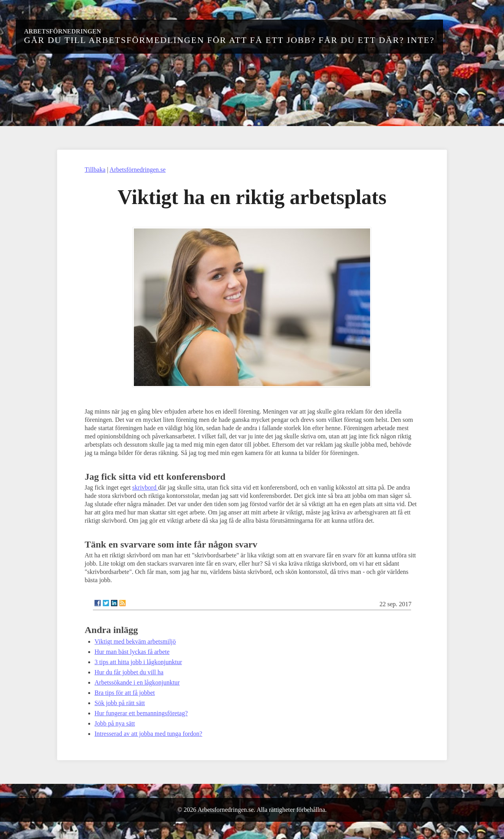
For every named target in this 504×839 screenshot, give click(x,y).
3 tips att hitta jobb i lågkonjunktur (138, 662)
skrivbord (145, 487)
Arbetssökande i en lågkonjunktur (137, 682)
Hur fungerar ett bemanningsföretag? (141, 713)
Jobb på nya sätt (115, 723)
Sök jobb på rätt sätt (120, 703)
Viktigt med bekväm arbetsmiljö (135, 641)
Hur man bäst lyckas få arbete (132, 652)
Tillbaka (95, 170)
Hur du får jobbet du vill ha (129, 672)
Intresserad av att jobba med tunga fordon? (148, 734)
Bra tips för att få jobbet (125, 693)
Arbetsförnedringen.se (138, 170)
